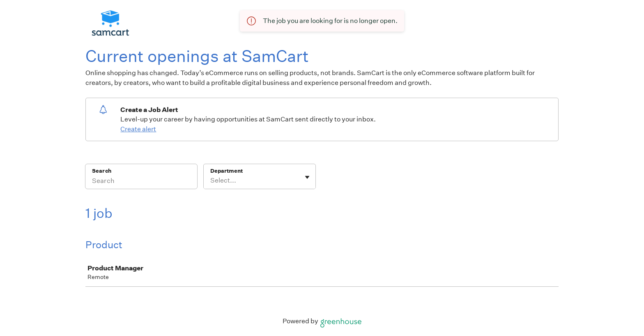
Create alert (138, 129)
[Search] (141, 182)
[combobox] (211, 181)
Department (227, 171)
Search (102, 171)
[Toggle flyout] (307, 177)
